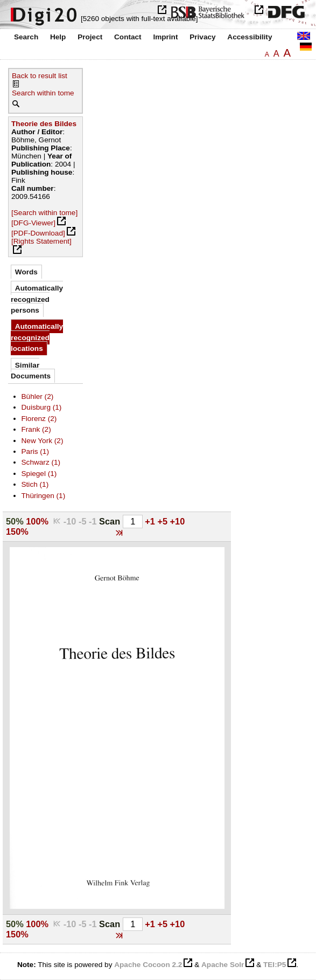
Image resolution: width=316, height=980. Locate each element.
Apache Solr (223, 965)
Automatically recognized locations (37, 337)
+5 (163, 521)
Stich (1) (35, 484)
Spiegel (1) (39, 474)
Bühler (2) (38, 396)
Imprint (165, 37)
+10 (178, 521)
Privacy (202, 37)
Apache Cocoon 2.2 (148, 965)
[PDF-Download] (38, 233)
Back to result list (40, 76)
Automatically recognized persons (37, 299)
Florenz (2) (39, 419)
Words (26, 272)
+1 (151, 521)
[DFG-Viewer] (33, 223)
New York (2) (43, 441)
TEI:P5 (275, 965)
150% (17, 532)
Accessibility (250, 37)
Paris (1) (35, 451)
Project (90, 37)
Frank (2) (36, 429)
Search (26, 37)
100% (37, 521)
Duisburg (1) (42, 407)
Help (58, 37)
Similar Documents (31, 371)
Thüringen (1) (44, 496)
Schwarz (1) (41, 462)
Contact (128, 37)
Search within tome (43, 93)
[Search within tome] (44, 213)
